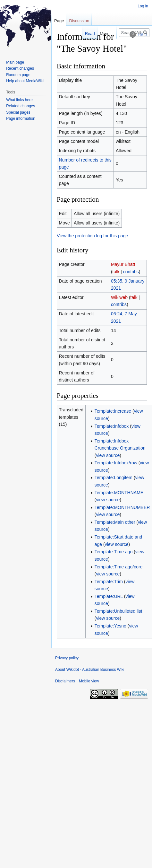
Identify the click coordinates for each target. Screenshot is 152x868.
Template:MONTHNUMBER (122, 507)
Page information (21, 118)
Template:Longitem (114, 478)
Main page (15, 62)
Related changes (21, 106)
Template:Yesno (110, 626)
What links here (19, 100)
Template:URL (109, 596)
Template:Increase (113, 411)
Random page (18, 75)
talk (116, 272)
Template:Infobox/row (116, 463)
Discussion (79, 21)
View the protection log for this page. (93, 236)
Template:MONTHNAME (119, 493)
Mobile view (89, 681)
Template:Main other (115, 522)
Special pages (18, 112)
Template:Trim (109, 582)
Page (59, 21)
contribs (131, 272)
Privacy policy (67, 658)
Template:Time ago (114, 552)
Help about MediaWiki (25, 81)
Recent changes (20, 68)
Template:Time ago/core (119, 567)
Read (86, 34)
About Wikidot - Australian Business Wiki (90, 670)
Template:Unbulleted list (118, 611)
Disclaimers (65, 681)
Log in (143, 6)
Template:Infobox (112, 426)
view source (108, 455)
